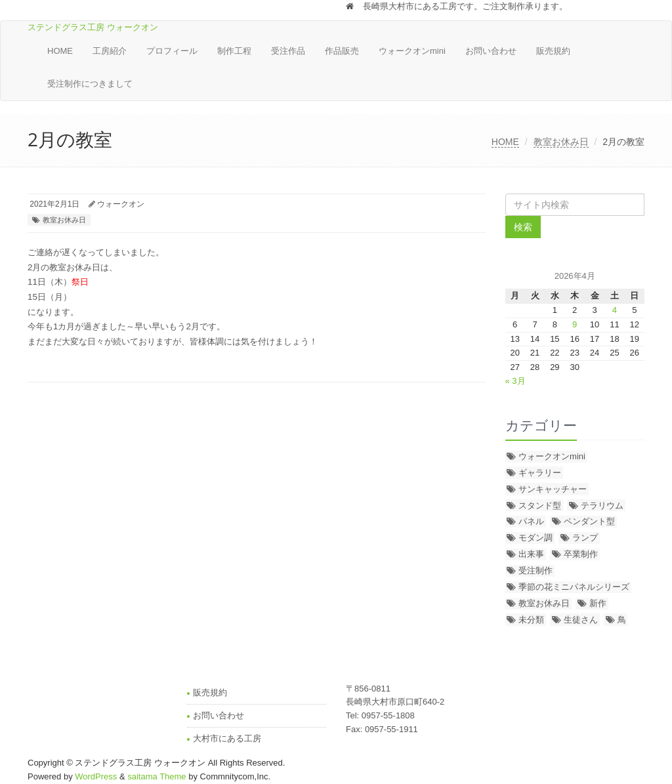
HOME (60, 51)
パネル (531, 521)
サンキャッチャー (553, 489)
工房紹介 (110, 51)
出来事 (531, 554)
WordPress (96, 776)
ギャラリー (540, 473)
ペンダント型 (589, 521)
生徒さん (581, 620)
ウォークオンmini (412, 51)
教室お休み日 (561, 142)
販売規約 (553, 51)
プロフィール (172, 51)
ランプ (585, 538)
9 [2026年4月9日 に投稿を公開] (575, 324)
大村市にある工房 (227, 738)
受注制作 (535, 570)
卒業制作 (581, 554)
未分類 (531, 620)
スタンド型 (540, 505)
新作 (598, 603)
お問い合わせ (491, 51)
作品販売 (342, 51)
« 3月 (515, 381)
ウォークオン (121, 204)
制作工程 (234, 51)
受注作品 (288, 51)
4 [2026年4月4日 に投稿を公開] (615, 310)
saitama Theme (157, 776)
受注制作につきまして (90, 84)
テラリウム (602, 505)
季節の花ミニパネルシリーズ (574, 587)
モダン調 (535, 538)
